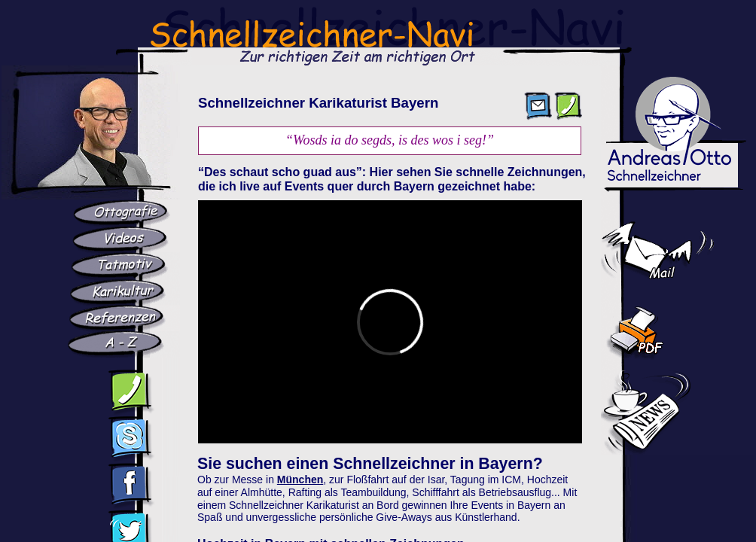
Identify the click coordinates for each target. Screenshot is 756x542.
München (300, 480)
